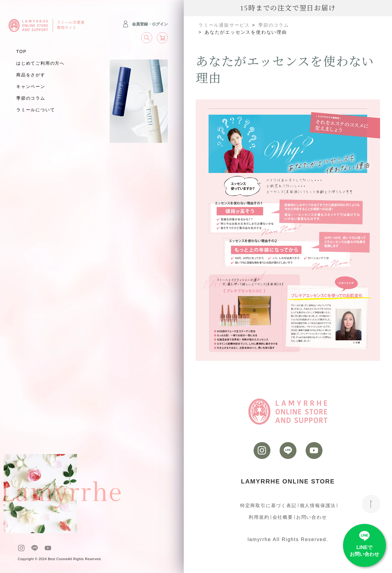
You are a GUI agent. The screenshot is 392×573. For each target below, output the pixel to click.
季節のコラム (31, 98)
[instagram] (21, 548)
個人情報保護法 (318, 505)
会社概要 (283, 517)
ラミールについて (36, 110)
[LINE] (34, 548)
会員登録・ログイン (145, 24)
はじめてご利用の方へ (40, 63)
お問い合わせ (312, 517)
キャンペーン (31, 86)
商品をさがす (31, 75)
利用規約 (259, 517)
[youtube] (48, 548)
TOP (21, 52)
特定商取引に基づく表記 (268, 505)
